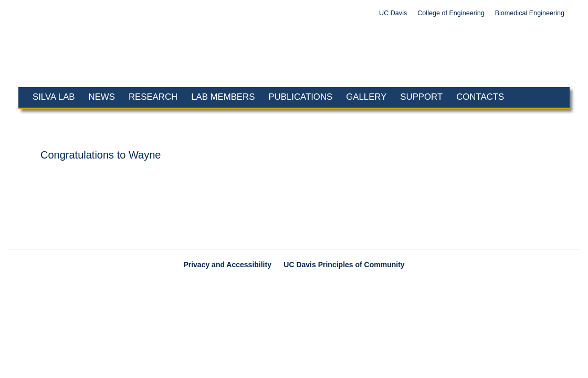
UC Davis (393, 13)
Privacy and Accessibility (227, 265)
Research (153, 97)
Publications (300, 97)
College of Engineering (451, 13)
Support (421, 97)
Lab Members (223, 97)
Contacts (480, 97)
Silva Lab (54, 97)
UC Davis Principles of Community (344, 265)
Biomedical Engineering (530, 13)
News (102, 97)
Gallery (366, 97)
